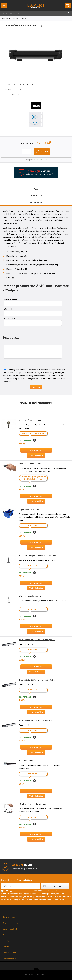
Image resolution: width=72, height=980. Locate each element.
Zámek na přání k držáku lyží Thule (33, 804)
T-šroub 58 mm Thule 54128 (30, 596)
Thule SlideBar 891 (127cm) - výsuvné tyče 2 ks (37, 640)
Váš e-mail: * (9, 309)
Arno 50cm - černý (26, 761)
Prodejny (6, 935)
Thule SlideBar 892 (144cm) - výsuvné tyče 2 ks (37, 680)
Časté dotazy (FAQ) (10, 929)
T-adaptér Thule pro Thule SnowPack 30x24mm (38, 556)
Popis (36, 189)
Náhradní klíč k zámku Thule (30, 420)
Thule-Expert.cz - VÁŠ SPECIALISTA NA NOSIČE (36, 6)
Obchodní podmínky (11, 923)
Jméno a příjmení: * (12, 299)
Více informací (36, 450)
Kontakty (6, 947)
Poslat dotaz (36, 202)
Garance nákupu (9, 917)
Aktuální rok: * (9, 319)
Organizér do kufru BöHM (29, 510)
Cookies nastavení (10, 959)
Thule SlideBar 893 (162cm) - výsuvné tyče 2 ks (37, 720)
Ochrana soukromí (10, 953)
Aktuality (6, 941)
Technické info (36, 196)
